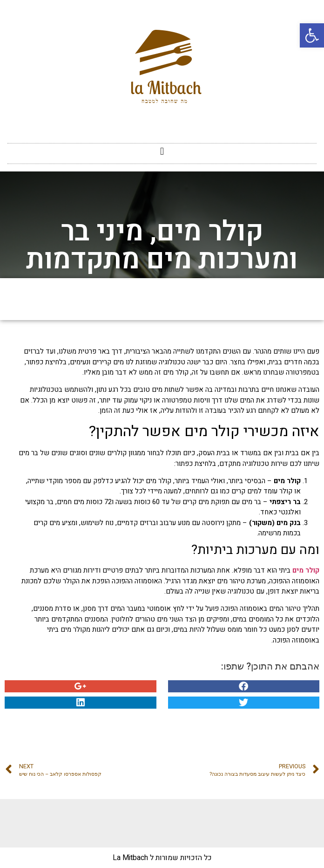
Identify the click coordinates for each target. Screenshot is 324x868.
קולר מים (306, 570)
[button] (162, 151)
